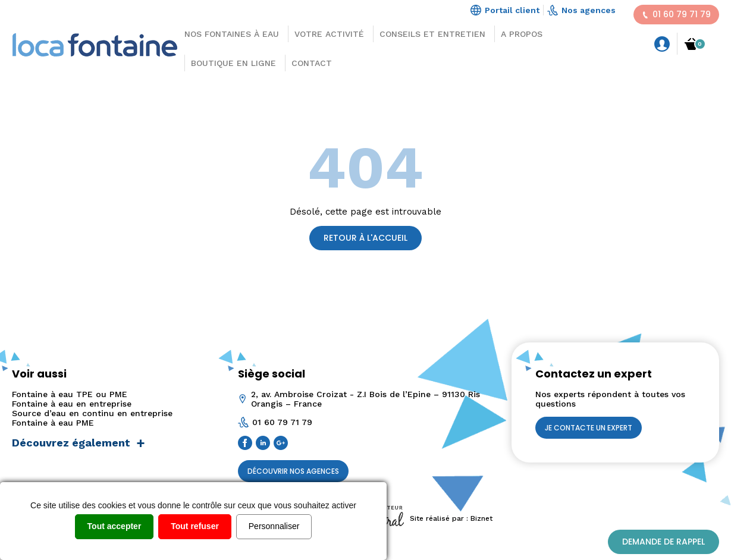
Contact (312, 63)
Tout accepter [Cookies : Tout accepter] (114, 526)
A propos (522, 34)
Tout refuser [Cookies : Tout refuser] (195, 526)
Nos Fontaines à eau (232, 34)
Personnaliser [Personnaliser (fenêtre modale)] (274, 526)
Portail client (505, 10)
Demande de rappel (663, 542)
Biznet (481, 518)
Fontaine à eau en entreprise (72, 404)
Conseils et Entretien (432, 34)
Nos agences (581, 10)
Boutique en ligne (233, 63)
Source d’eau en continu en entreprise (92, 413)
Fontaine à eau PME (53, 423)
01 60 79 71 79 (676, 14)
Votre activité (329, 34)
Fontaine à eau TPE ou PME (70, 394)
